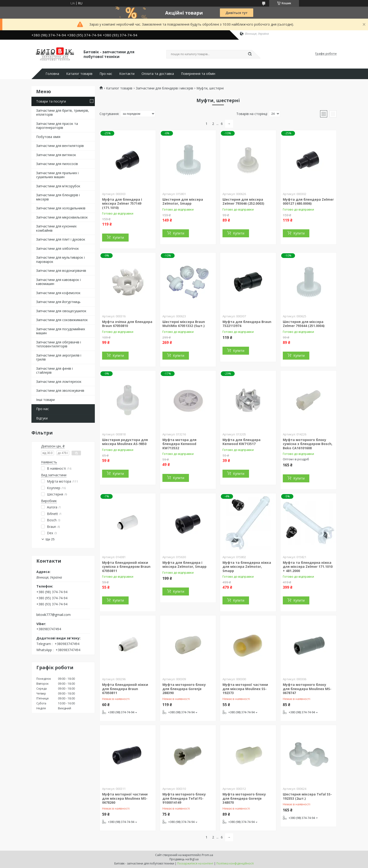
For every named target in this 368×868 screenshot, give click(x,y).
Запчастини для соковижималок (62, 320)
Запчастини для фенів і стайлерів (54, 371)
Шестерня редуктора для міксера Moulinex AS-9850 (125, 442)
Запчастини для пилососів (57, 164)
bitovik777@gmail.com (54, 615)
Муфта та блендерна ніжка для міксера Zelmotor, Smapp (247, 567)
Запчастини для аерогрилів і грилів (59, 357)
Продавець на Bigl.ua (184, 859)
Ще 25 (50, 539)
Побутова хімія (48, 137)
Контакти (127, 74)
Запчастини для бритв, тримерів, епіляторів (63, 113)
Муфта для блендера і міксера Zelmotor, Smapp (184, 565)
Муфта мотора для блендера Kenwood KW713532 (179, 444)
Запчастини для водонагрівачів (61, 271)
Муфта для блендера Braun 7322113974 (247, 324)
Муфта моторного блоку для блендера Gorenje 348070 (244, 798)
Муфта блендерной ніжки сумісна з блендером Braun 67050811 (126, 567)
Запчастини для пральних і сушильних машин (57, 175)
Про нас (106, 74)
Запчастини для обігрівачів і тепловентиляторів (59, 344)
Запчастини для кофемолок (58, 293)
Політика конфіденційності (235, 863)
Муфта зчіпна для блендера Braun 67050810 (127, 324)
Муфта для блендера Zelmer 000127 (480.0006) (308, 202)
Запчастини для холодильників (61, 208)
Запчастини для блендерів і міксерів (58, 197)
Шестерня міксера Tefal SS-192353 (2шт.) (307, 796)
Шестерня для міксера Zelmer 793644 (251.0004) (304, 324)
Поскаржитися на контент (195, 863)
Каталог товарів (79, 74)
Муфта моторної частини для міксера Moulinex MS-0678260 (125, 798)
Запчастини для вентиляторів (60, 146)
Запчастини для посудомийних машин (61, 331)
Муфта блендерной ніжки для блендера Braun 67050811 (125, 689)
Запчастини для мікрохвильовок (62, 217)
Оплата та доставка (158, 74)
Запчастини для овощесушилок (61, 311)
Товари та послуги (51, 101)
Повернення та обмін (198, 74)
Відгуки (42, 418)
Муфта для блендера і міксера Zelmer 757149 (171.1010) (122, 204)
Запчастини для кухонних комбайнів (56, 228)
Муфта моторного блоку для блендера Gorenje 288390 (184, 689)
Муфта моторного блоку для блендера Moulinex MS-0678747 (307, 689)
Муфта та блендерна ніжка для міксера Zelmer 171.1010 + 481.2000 (308, 567)
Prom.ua (207, 855)
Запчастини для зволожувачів (60, 390)
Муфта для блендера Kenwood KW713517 (241, 442)
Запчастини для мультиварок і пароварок (60, 259)
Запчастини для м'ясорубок (58, 186)
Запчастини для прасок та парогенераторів (57, 126)
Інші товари (45, 400)
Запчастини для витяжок (56, 155)
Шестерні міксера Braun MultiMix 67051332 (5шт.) (184, 324)
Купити (118, 237)
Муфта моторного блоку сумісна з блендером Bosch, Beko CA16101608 (308, 444)
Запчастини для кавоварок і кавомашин (58, 282)
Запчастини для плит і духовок (61, 239)
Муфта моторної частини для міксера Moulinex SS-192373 (245, 689)
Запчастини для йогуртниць (58, 302)
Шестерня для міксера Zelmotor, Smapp (183, 202)
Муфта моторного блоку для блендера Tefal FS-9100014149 (184, 798)
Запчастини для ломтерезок (59, 382)
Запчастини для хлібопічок (57, 248)
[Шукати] (250, 54)
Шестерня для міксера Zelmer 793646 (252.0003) (243, 202)
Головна (52, 74)
